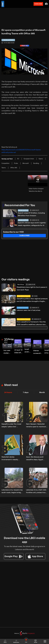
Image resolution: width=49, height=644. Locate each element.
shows (36, 641)
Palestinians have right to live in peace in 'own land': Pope (32, 289)
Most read (11, 385)
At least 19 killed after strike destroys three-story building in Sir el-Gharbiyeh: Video (18, 352)
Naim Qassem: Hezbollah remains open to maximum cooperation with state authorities (36, 426)
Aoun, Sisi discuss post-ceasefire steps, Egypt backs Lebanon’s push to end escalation (35, 459)
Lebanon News (18, 341)
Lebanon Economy (23, 308)
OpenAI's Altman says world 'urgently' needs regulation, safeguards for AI (32, 224)
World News (21, 285)
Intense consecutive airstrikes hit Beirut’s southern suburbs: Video (38, 352)
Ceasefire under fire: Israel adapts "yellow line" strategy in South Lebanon (11, 426)
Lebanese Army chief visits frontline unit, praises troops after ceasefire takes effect (37, 492)
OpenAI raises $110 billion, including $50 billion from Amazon (31, 214)
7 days (26, 392)
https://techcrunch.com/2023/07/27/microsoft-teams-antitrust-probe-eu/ (21, 151)
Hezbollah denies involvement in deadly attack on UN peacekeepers (12, 459)
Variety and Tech (23, 210)
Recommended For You (20, 205)
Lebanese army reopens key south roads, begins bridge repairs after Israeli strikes (12, 492)
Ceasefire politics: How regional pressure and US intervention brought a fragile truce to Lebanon (32, 300)
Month (42, 392)
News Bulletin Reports (24, 296)
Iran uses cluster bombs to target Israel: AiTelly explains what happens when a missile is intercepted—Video (8, 352)
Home (5, 641)
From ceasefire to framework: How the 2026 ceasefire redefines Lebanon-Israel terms (32, 324)
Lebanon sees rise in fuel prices (28, 310)
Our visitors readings (16, 280)
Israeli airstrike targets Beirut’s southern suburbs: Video (28, 351)
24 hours (8, 392)
